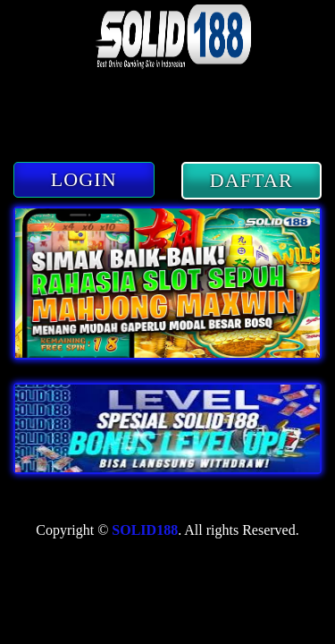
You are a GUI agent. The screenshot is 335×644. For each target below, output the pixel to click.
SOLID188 (145, 530)
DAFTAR (251, 180)
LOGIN (84, 179)
